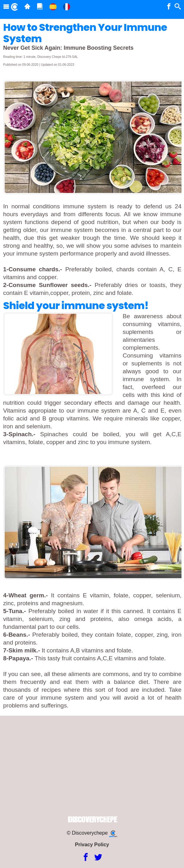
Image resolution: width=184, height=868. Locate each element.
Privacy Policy (92, 845)
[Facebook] (86, 857)
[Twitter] (98, 857)
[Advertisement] (92, 766)
